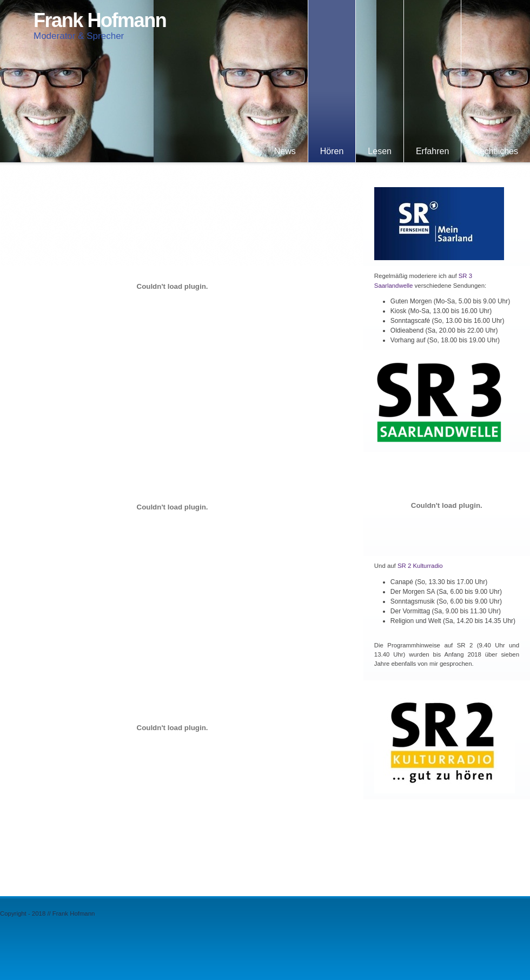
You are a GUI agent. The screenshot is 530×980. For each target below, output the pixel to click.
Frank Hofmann (100, 20)
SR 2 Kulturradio (420, 566)
